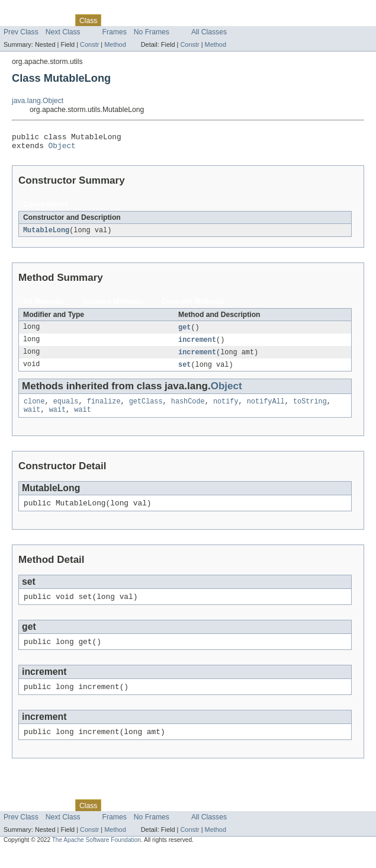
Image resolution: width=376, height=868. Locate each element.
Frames (115, 32)
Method (115, 44)
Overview (19, 20)
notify (226, 409)
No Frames (152, 32)
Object (62, 149)
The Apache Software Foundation (97, 858)
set (184, 371)
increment (197, 345)
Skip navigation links (33, 10)
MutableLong (46, 234)
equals (66, 409)
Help (226, 20)
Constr (89, 44)
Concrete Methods (193, 306)
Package (55, 20)
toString (310, 409)
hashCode (188, 409)
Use (114, 20)
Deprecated (168, 20)
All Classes (209, 32)
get (184, 332)
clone (34, 409)
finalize (104, 409)
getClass (146, 409)
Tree (135, 20)
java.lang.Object (38, 101)
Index (203, 20)
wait (32, 418)
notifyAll (266, 409)
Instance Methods (113, 306)
